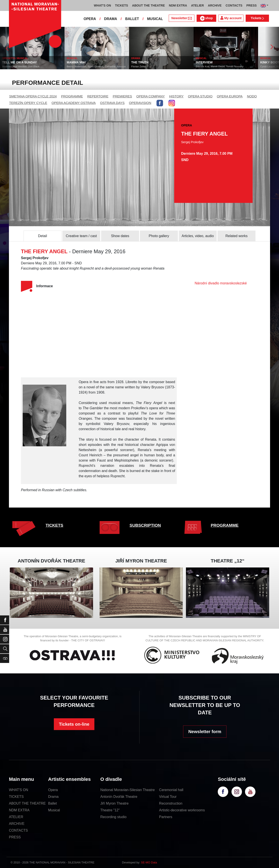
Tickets (257, 18)
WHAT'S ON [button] (103, 5)
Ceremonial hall (171, 790)
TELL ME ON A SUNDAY (28, 62)
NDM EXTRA (19, 810)
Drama (53, 797)
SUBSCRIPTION (145, 525)
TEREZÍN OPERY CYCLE (28, 103)
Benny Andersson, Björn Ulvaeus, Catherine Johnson (105, 66)
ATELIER (16, 817)
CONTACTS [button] (234, 5)
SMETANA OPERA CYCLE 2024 (33, 96)
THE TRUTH (148, 62)
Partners (166, 817)
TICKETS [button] (121, 5)
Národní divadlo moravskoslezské (221, 283)
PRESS (15, 837)
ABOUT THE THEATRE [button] (149, 5)
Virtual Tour (168, 797)
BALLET (132, 19)
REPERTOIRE (98, 96)
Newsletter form (205, 732)
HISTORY (176, 96)
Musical (54, 810)
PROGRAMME (72, 96)
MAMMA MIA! (85, 62)
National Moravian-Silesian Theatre (128, 790)
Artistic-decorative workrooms (182, 810)
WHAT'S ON (19, 790)
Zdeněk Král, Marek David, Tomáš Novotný (228, 66)
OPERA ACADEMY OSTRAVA (74, 103)
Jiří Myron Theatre (114, 803)
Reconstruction (171, 803)
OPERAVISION (140, 103)
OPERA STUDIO (200, 96)
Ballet (53, 803)
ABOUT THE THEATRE (27, 803)
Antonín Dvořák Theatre (119, 797)
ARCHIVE (215, 5)
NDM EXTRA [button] (178, 5)
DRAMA (111, 19)
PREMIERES (122, 96)
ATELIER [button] (197, 5)
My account (231, 18)
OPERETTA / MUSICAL (23, 58)
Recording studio (113, 817)
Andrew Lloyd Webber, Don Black (29, 66)
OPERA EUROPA (230, 96)
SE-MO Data (149, 862)
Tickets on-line (74, 724)
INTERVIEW (213, 62)
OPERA (90, 19)
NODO (252, 96)
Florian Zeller (147, 66)
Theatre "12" (110, 810)
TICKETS (54, 525)
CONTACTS (18, 830)
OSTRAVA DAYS (112, 103)
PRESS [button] (251, 5)
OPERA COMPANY (151, 96)
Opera (53, 790)
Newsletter (181, 18)
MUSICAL (155, 19)
